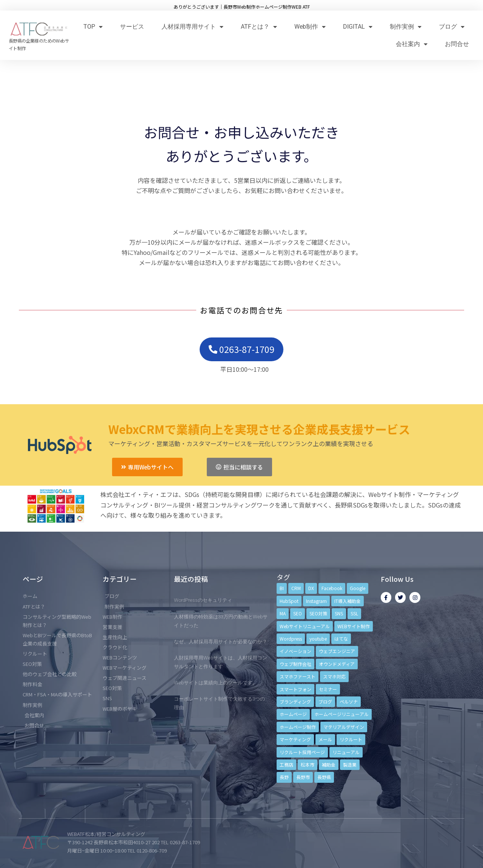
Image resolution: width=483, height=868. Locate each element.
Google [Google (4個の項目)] (358, 588)
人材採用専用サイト (192, 27)
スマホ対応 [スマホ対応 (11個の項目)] (334, 676)
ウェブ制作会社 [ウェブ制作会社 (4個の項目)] (295, 664)
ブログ (452, 27)
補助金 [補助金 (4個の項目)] (329, 764)
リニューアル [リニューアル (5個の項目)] (346, 752)
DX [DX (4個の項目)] (311, 588)
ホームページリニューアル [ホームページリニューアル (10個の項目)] (341, 714)
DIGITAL (358, 27)
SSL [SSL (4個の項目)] (354, 613)
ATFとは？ (259, 27)
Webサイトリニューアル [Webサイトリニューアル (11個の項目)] (305, 626)
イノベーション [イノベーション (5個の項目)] (295, 651)
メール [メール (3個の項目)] (325, 739)
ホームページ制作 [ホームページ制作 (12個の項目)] (298, 727)
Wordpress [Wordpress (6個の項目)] (291, 639)
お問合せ (457, 44)
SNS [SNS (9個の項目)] (339, 613)
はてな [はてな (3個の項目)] (341, 639)
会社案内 (412, 44)
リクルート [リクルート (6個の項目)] (351, 739)
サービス (132, 27)
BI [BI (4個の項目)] (282, 588)
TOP (93, 27)
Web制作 (310, 27)
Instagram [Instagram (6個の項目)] (316, 601)
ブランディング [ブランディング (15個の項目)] (295, 702)
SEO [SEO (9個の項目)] (298, 613)
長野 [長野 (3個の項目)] (284, 777)
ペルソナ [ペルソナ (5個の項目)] (349, 702)
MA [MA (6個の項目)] (283, 613)
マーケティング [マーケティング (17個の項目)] (295, 739)
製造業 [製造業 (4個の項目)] (350, 764)
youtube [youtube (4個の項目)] (318, 639)
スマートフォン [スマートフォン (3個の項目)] (295, 689)
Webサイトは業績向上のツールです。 (216, 683)
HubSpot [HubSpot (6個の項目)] (289, 601)
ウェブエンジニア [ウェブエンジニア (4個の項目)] (337, 651)
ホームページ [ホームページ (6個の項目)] (293, 714)
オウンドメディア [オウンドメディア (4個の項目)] (337, 664)
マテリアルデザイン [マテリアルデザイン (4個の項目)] (344, 727)
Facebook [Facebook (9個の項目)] (332, 588)
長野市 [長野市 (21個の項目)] (303, 777)
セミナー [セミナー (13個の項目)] (328, 689)
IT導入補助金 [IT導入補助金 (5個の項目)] (348, 601)
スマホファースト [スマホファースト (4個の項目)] (298, 676)
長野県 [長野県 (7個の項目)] (324, 777)
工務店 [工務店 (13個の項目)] (286, 764)
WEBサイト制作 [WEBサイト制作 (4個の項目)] (354, 626)
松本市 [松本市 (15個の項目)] (308, 764)
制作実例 (406, 27)
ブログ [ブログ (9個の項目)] (325, 702)
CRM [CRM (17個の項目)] (296, 588)
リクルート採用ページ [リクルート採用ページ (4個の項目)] (302, 752)
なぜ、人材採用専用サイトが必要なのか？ (221, 642)
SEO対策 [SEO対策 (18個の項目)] (318, 613)
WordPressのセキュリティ (203, 600)
